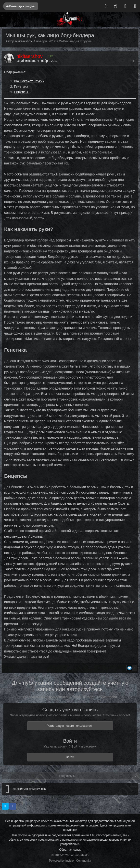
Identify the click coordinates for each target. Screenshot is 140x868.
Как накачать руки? (29, 81)
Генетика (21, 87)
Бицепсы (21, 92)
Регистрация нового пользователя (70, 726)
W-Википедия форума (75, 41)
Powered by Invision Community (70, 861)
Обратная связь (70, 850)
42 (50, 56)
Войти (70, 757)
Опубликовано (37, 61)
